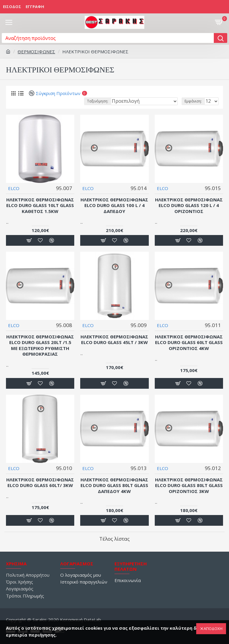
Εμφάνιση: (193, 101)
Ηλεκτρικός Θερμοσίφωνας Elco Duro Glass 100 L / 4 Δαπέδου (114, 206)
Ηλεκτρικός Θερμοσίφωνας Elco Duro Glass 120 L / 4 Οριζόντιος (189, 206)
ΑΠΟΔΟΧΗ (213, 629)
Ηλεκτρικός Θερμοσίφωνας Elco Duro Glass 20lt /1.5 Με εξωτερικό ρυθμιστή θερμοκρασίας (40, 346)
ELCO (14, 188)
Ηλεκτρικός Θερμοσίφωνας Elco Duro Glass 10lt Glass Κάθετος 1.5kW (40, 206)
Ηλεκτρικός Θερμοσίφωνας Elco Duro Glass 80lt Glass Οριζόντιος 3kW (189, 486)
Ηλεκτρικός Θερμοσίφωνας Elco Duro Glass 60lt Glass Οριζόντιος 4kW (189, 343)
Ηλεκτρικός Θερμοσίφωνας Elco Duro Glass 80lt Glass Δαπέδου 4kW (114, 486)
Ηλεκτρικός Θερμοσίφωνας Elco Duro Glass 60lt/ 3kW (40, 483)
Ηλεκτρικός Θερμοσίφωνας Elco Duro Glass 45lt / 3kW (114, 340)
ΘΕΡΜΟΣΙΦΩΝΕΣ (36, 52)
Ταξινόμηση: (98, 101)
